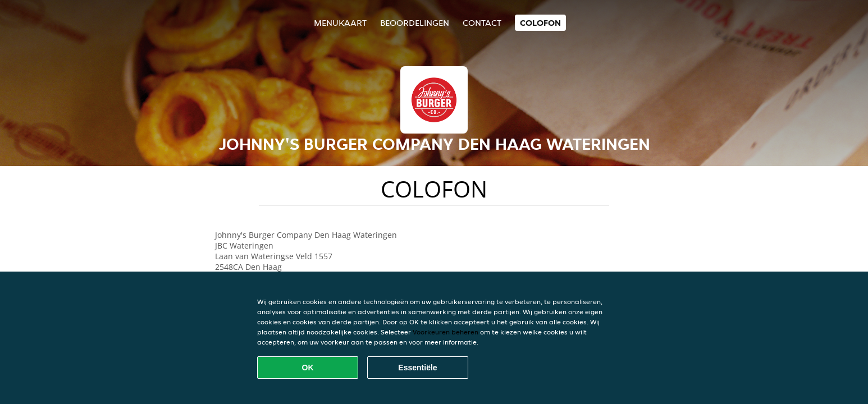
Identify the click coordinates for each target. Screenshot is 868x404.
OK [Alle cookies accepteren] (308, 368)
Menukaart (340, 23)
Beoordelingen (415, 23)
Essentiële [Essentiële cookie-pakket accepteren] (417, 368)
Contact (482, 23)
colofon (540, 23)
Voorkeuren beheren (446, 332)
